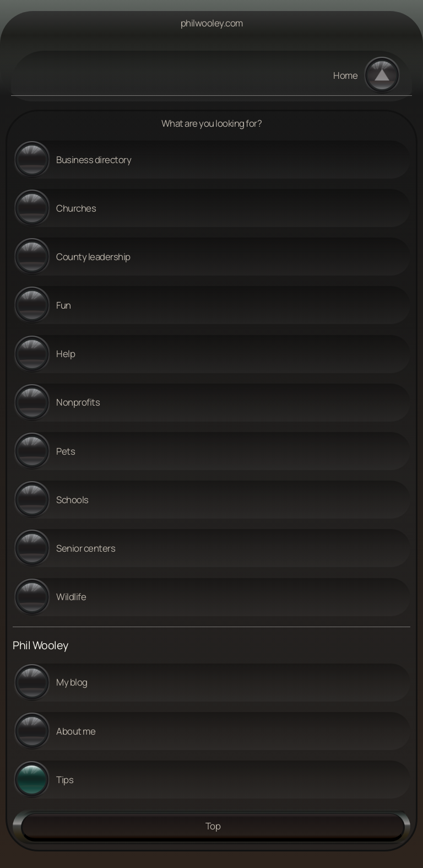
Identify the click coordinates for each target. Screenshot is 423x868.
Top (213, 826)
